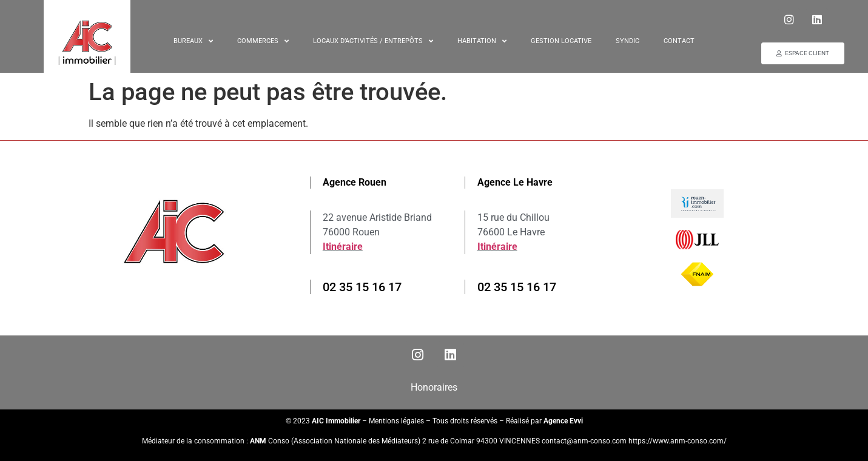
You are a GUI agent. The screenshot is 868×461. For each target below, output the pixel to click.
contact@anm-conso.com (585, 441)
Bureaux (193, 41)
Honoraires (434, 387)
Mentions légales (396, 421)
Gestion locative (561, 41)
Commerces (263, 41)
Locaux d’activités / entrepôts (373, 41)
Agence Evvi (563, 421)
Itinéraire (343, 247)
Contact (679, 41)
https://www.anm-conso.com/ (678, 441)
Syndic (627, 41)
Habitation (482, 41)
